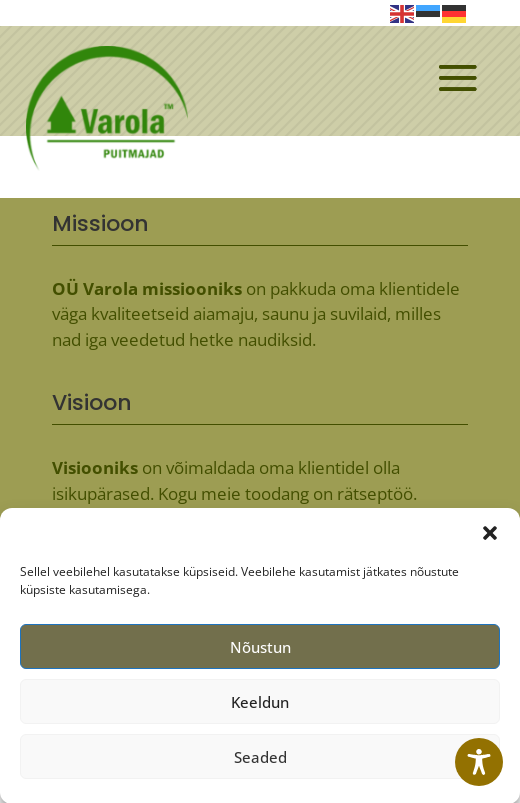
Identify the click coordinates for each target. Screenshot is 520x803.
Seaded (260, 764)
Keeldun (260, 709)
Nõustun (260, 654)
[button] (490, 540)
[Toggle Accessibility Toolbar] (479, 762)
